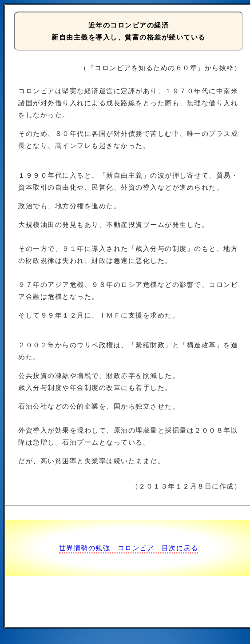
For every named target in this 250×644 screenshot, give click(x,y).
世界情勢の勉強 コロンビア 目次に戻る (129, 548)
